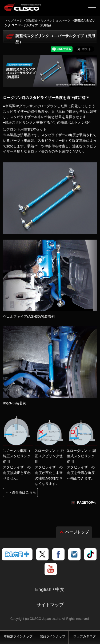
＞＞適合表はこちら (20, 492)
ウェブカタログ (85, 636)
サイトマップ (50, 605)
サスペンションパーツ (55, 20)
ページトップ (77, 532)
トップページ (14, 20)
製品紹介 (32, 20)
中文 (60, 589)
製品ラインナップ (53, 636)
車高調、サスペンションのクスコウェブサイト (23, 10)
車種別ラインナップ (18, 636)
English (43, 589)
